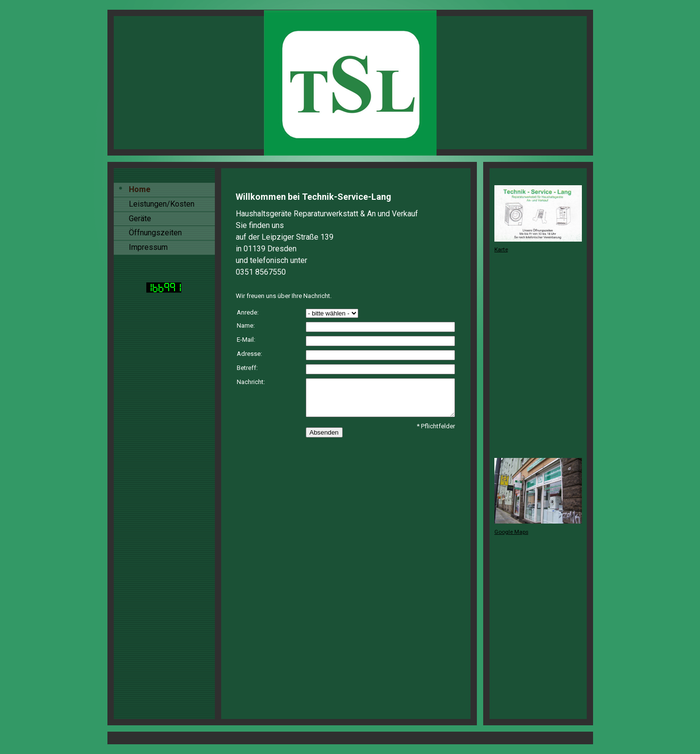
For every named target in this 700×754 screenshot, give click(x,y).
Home (140, 189)
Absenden (324, 432)
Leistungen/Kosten (162, 204)
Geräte (140, 219)
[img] (350, 83)
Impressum (148, 247)
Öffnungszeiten (155, 233)
